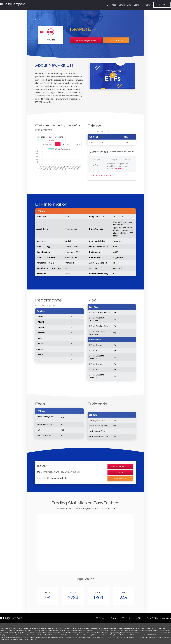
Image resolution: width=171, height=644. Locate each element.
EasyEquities (162, 5)
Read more (33, 639)
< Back (39, 19)
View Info (120, 473)
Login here (118, 168)
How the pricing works (101, 175)
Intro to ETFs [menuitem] (136, 618)
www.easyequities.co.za (20, 639)
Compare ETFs (116, 40)
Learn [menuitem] (136, 5)
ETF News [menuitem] (146, 5)
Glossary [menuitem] (167, 618)
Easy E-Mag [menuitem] (152, 618)
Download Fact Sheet (120, 467)
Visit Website (120, 479)
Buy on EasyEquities (86, 40)
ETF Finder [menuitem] (111, 5)
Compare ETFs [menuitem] (125, 5)
